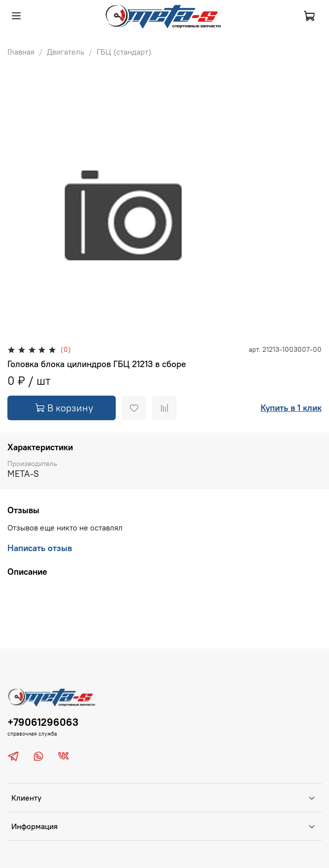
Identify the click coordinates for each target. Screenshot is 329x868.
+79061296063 (43, 722)
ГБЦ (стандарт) (124, 52)
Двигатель (66, 52)
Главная (21, 52)
